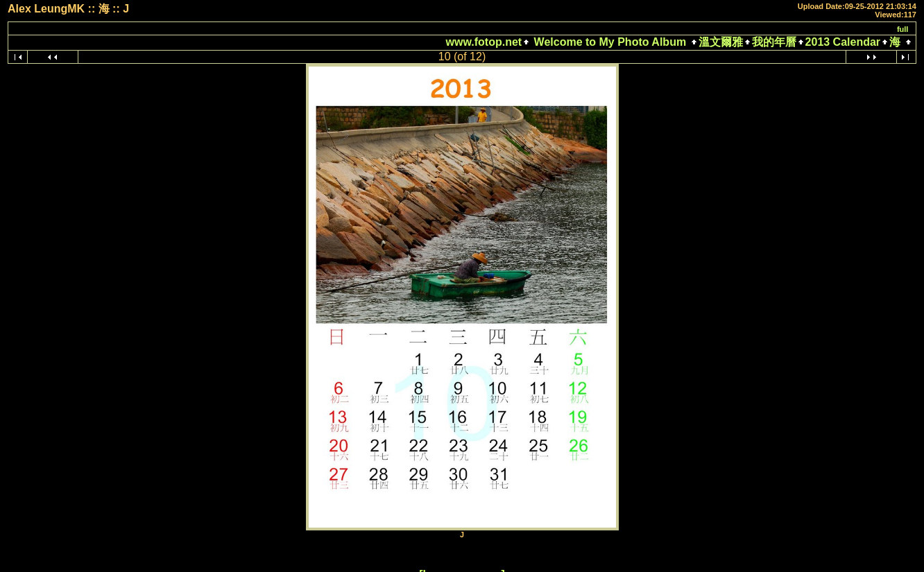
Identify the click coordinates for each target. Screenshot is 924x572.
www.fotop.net (484, 42)
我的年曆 (774, 42)
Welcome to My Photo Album (610, 42)
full (903, 29)
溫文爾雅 (721, 42)
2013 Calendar (843, 42)
